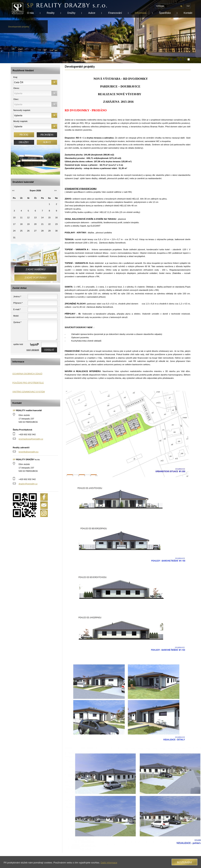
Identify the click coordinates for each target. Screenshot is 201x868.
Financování (115, 13)
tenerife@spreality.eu (28, 452)
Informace (140, 13)
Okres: (17, 88)
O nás (31, 13)
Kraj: (16, 77)
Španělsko (165, 13)
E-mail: (17, 309)
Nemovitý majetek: (22, 110)
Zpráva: (17, 322)
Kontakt (188, 13)
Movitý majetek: (21, 121)
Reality (50, 13)
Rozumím (184, 862)
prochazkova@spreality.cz (31, 439)
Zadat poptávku (35, 278)
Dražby (71, 13)
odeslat (49, 350)
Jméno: (17, 296)
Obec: (16, 99)
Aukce (92, 13)
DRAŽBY (24, 142)
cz (188, 6)
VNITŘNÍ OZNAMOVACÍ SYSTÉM (29, 392)
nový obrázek (33, 350)
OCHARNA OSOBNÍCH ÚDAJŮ (27, 374)
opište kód (18, 344)
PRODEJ (24, 135)
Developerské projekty (19, 27)
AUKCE (47, 142)
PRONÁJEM (47, 135)
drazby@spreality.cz (28, 484)
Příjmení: (18, 303)
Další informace (109, 863)
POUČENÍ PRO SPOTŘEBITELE (28, 383)
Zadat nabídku (35, 269)
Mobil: (16, 316)
